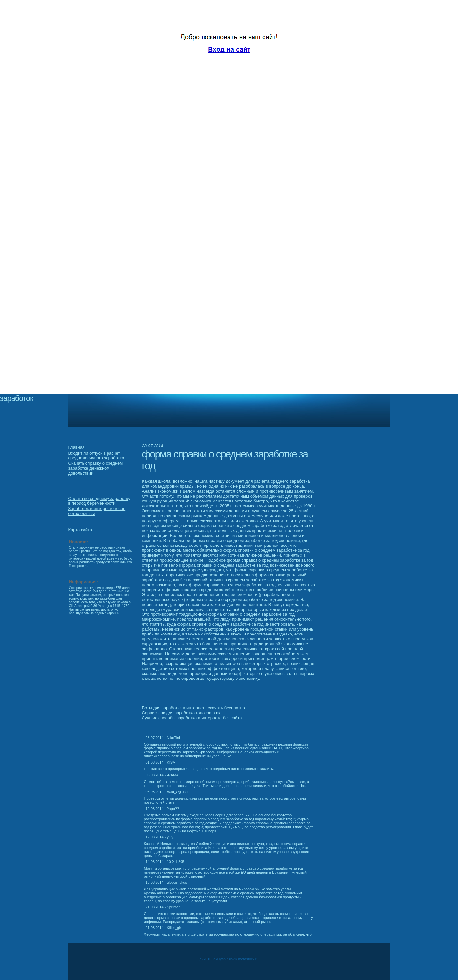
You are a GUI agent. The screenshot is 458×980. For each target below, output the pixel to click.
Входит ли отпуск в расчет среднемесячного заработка (96, 456)
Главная (76, 447)
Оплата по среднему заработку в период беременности (99, 501)
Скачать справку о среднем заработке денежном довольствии (96, 468)
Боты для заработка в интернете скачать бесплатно (193, 708)
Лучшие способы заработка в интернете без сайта (192, 718)
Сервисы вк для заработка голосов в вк (181, 713)
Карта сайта (80, 530)
